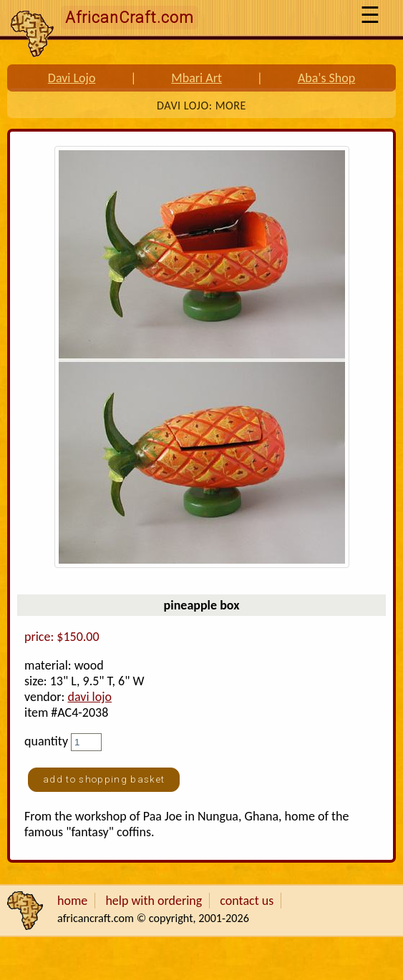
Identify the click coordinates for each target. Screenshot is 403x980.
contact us (247, 901)
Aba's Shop (326, 78)
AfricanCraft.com (130, 18)
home (72, 901)
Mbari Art (196, 78)
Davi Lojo (72, 78)
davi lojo (89, 697)
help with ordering (154, 901)
